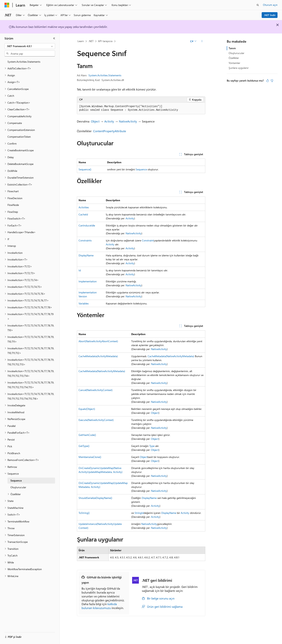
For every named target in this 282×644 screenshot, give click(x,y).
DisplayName (86, 255)
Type (152, 446)
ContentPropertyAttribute (110, 131)
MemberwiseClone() (90, 457)
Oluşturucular (236, 53)
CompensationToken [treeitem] (19, 137)
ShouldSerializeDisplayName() (95, 498)
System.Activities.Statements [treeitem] (24, 62)
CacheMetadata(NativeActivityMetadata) (171, 356)
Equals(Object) (87, 409)
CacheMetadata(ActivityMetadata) (98, 356)
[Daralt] (54, 38)
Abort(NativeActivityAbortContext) (98, 341)
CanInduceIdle (87, 225)
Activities (84, 207)
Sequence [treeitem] (16, 480)
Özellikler (234, 58)
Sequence (141, 169)
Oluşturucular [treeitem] (18, 487)
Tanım (232, 48)
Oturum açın (270, 5)
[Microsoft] (7, 5)
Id (80, 270)
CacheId (83, 214)
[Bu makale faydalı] (267, 81)
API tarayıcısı (105, 41)
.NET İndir (270, 15)
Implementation (88, 281)
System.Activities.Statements (105, 75)
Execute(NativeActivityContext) (96, 420)
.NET (91, 41)
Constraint (148, 240)
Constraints (85, 240)
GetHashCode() (87, 435)
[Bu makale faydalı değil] (272, 81)
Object (95, 121)
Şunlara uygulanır (239, 68)
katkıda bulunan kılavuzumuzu (99, 606)
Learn (81, 41)
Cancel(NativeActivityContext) (96, 390)
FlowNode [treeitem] (13, 205)
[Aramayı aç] (258, 5)
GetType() (84, 446)
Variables (84, 303)
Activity (109, 121)
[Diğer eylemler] (202, 41)
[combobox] (30, 46)
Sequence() (85, 169)
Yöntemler (234, 63)
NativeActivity (128, 121)
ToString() (84, 513)
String (138, 513)
